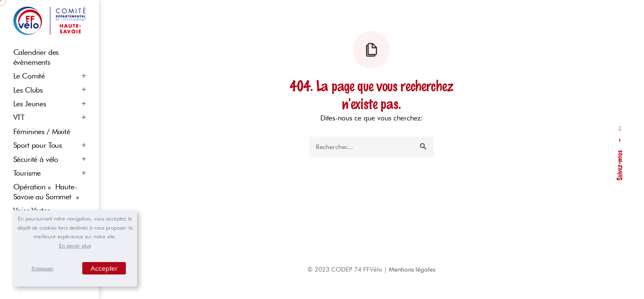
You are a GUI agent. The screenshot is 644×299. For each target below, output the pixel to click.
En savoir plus (75, 245)
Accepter (104, 268)
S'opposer (43, 268)
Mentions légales (412, 270)
